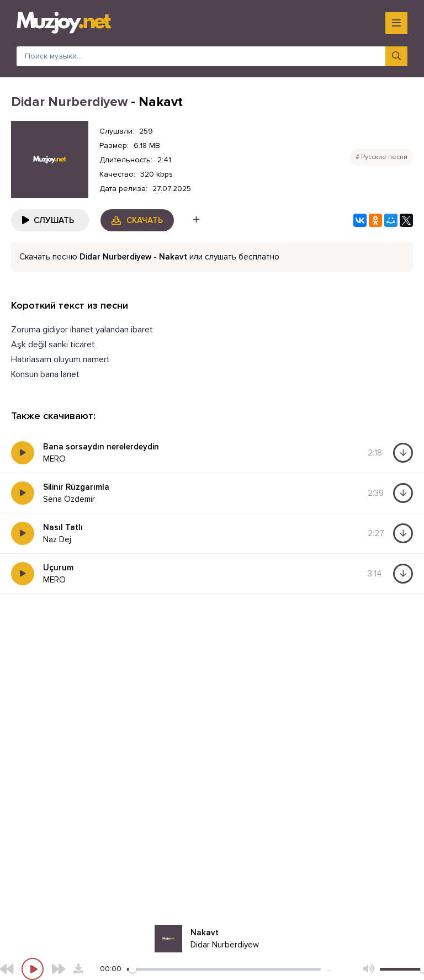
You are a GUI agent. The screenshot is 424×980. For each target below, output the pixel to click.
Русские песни (384, 157)
